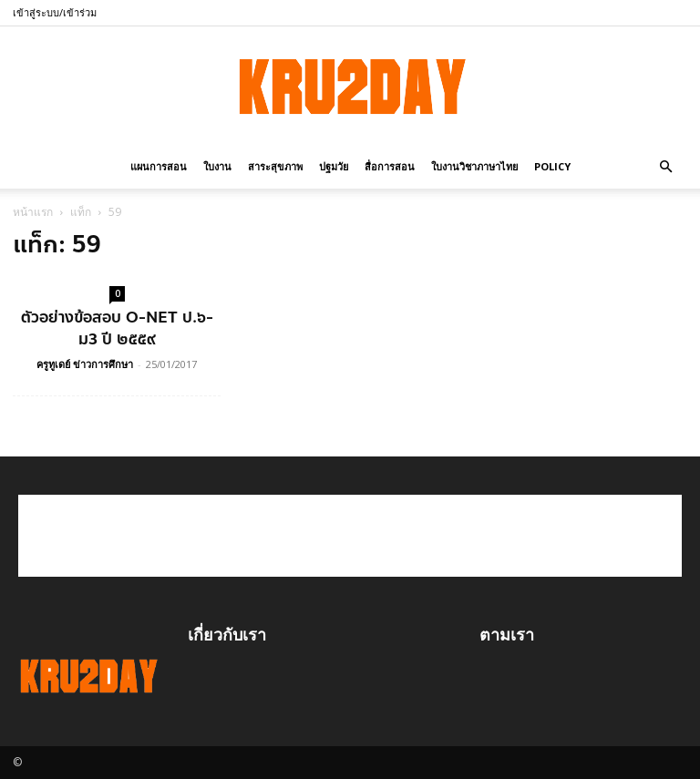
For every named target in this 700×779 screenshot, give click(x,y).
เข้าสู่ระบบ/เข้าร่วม (55, 12)
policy (552, 166)
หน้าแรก (33, 212)
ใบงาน (217, 166)
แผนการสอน (159, 166)
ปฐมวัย (334, 166)
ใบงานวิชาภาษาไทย (474, 166)
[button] (665, 165)
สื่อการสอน (390, 166)
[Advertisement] (350, 536)
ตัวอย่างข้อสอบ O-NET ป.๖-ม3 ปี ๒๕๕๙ (117, 328)
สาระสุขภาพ (275, 166)
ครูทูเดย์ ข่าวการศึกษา (85, 364)
